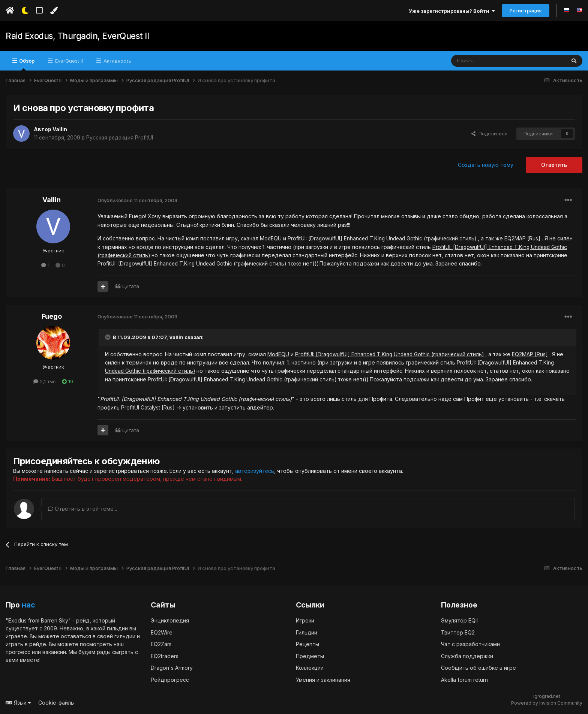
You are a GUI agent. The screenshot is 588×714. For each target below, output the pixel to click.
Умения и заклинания (323, 679)
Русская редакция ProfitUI (120, 137)
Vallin (60, 129)
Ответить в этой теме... (82, 509)
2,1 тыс (45, 381)
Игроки (305, 620)
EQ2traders (165, 656)
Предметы (310, 656)
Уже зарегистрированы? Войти (452, 11)
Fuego (52, 316)
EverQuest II (68, 61)
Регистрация (526, 10)
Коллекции (310, 668)
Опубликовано (137, 200)
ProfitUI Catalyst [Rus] (148, 407)
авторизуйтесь (255, 471)
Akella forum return (464, 679)
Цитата (131, 286)
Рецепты (307, 644)
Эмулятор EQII (459, 620)
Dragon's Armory (172, 668)
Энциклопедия (170, 620)
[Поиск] (491, 61)
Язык (18, 703)
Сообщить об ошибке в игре (478, 668)
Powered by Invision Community (547, 703)
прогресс (18, 652)
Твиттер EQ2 (458, 632)
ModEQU (271, 238)
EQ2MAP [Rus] (526, 238)
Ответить (554, 165)
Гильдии (307, 632)
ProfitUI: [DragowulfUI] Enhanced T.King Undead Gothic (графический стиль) (384, 238)
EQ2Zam (161, 644)
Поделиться (489, 133)
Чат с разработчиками (470, 644)
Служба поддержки (467, 656)
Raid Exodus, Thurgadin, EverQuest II (76, 36)
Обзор (26, 64)
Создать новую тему (486, 165)
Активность (117, 61)
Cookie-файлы (56, 703)
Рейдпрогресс (170, 679)
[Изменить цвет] (54, 10)
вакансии (54, 652)
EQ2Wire (162, 632)
